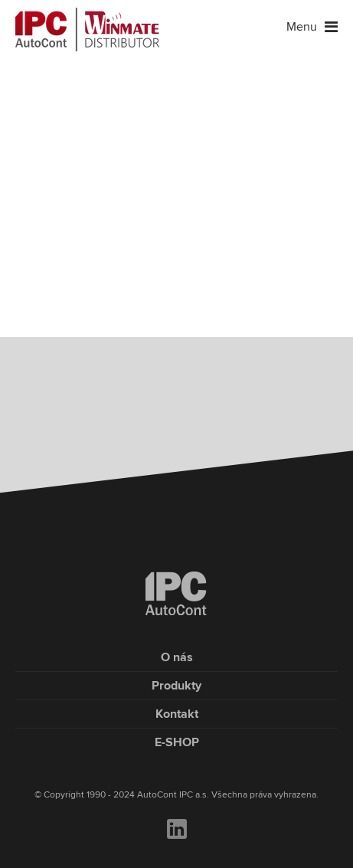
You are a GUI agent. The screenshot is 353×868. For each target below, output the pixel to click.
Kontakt (177, 714)
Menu (312, 27)
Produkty (176, 686)
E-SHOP (177, 742)
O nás (177, 657)
